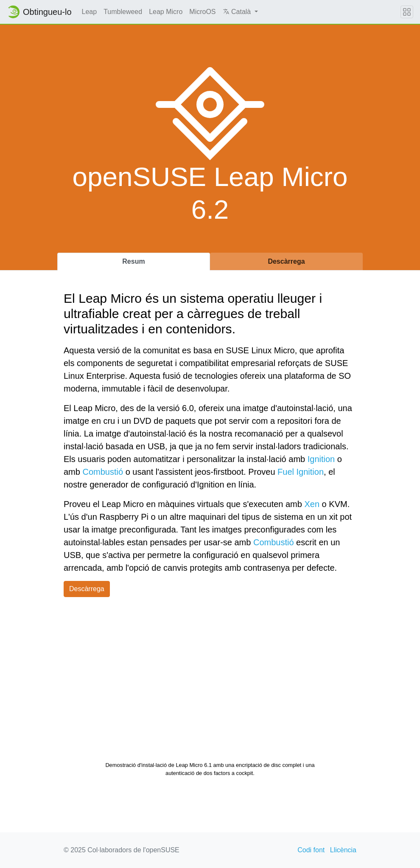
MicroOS (202, 12)
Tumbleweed (123, 12)
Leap (90, 12)
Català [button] (238, 12)
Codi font (311, 850)
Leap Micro (166, 12)
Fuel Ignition (301, 472)
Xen (312, 504)
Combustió (103, 472)
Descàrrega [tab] (286, 261)
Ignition (321, 459)
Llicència (343, 850)
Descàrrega (87, 589)
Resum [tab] (133, 261)
